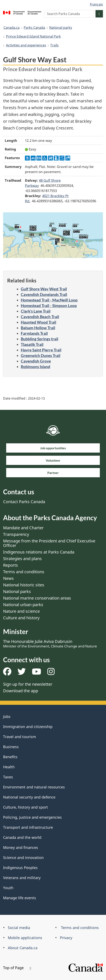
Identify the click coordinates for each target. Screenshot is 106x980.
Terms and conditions (24, 572)
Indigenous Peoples (20, 868)
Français (96, 4)
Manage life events (20, 898)
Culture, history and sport (26, 807)
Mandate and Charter (23, 528)
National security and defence (29, 797)
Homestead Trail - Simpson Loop (49, 306)
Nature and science (21, 611)
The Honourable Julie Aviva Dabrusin (50, 644)
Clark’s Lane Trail (36, 311)
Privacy (66, 938)
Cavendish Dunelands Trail (44, 294)
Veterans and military (22, 878)
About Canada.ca (23, 948)
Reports (10, 565)
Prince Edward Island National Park (33, 36)
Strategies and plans (22, 559)
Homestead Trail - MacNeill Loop (49, 300)
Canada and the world (22, 837)
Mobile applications (25, 938)
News (8, 578)
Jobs (7, 717)
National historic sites (24, 585)
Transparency (16, 534)
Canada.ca (12, 28)
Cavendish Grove (36, 361)
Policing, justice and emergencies (32, 817)
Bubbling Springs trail (40, 339)
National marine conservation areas (37, 598)
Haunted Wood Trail (38, 322)
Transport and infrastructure (28, 827)
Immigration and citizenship (28, 727)
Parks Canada (34, 28)
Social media (19, 928)
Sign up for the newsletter (28, 684)
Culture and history (21, 618)
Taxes (8, 777)
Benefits (10, 757)
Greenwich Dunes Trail (41, 355)
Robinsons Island (36, 367)
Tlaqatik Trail (32, 344)
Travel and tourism (20, 737)
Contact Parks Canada (24, 502)
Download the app (21, 691)
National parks (61, 28)
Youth (8, 888)
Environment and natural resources (34, 787)
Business (11, 747)
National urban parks (23, 605)
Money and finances (21, 847)
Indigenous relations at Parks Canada (39, 552)
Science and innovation (23, 857)
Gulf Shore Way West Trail (44, 289)
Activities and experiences (26, 45)
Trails (54, 45)
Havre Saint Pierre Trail (41, 350)
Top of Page (17, 968)
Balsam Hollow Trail (38, 328)
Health (9, 767)
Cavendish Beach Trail (40, 317)
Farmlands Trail (34, 333)
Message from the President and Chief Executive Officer (49, 543)
